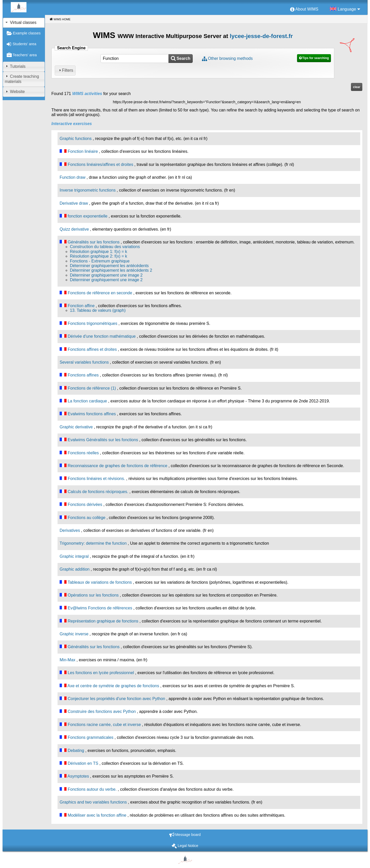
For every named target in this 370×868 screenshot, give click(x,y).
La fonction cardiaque (87, 401)
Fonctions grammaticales (90, 737)
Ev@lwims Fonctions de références (100, 608)
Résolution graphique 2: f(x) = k (99, 256)
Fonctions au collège (86, 518)
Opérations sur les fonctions (93, 595)
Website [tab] (15, 92)
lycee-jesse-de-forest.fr (261, 36)
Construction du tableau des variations (105, 247)
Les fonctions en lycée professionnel (101, 673)
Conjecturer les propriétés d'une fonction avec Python (116, 699)
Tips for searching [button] (316, 58)
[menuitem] (304, 10)
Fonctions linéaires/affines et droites (100, 164)
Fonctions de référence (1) (92, 388)
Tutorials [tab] (15, 66)
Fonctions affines (83, 375)
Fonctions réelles (83, 453)
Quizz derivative (74, 229)
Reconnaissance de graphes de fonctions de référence (117, 466)
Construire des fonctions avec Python (102, 711)
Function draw (73, 177)
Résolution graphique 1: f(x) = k (99, 252)
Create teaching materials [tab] (22, 79)
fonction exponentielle (87, 216)
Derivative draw (74, 203)
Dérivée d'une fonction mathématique (102, 336)
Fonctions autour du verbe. (92, 789)
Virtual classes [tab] (20, 22)
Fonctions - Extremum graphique (100, 261)
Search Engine (71, 48)
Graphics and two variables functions (93, 802)
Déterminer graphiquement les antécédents (109, 266)
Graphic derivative (76, 427)
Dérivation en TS (83, 763)
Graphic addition (75, 569)
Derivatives (70, 530)
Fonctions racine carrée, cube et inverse (104, 725)
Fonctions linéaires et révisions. (96, 479)
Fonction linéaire (83, 151)
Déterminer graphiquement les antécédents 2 (111, 270)
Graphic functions (76, 139)
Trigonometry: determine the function (93, 543)
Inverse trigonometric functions (88, 190)
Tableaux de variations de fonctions (100, 582)
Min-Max (67, 660)
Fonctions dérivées (85, 504)
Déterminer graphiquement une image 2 (106, 275)
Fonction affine (81, 306)
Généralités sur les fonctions (94, 242)
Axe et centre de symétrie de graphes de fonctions (113, 686)
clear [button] (357, 87)
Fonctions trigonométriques (92, 323)
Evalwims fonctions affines (92, 414)
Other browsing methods (230, 58)
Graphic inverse (74, 634)
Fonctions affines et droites (92, 349)
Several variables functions (84, 362)
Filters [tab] (66, 70)
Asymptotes (78, 776)
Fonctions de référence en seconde (100, 293)
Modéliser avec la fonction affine (97, 815)
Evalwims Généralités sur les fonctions (103, 440)
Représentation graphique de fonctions (103, 621)
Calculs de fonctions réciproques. (98, 492)
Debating (76, 751)
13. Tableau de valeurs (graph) (98, 310)
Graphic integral (74, 556)
